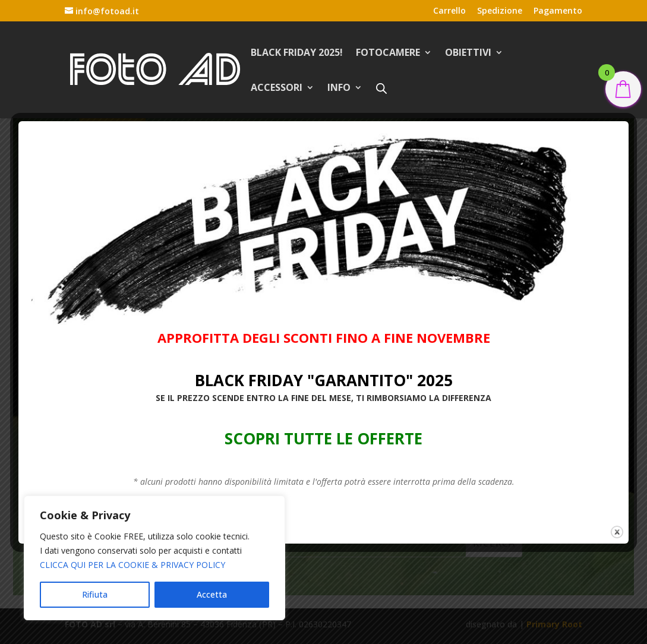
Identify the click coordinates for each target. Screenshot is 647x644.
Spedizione (500, 11)
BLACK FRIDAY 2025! (297, 53)
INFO (339, 89)
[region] (154, 558)
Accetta (212, 594)
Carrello (449, 11)
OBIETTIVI (468, 53)
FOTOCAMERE (388, 53)
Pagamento (558, 11)
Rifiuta (95, 594)
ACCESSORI (277, 89)
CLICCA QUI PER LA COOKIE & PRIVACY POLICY (132, 565)
